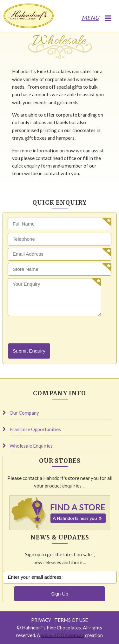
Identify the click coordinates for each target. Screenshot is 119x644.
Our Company (24, 413)
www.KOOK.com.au (63, 635)
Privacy (41, 620)
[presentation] (56, 331)
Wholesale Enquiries (31, 446)
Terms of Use (71, 620)
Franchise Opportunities (35, 429)
